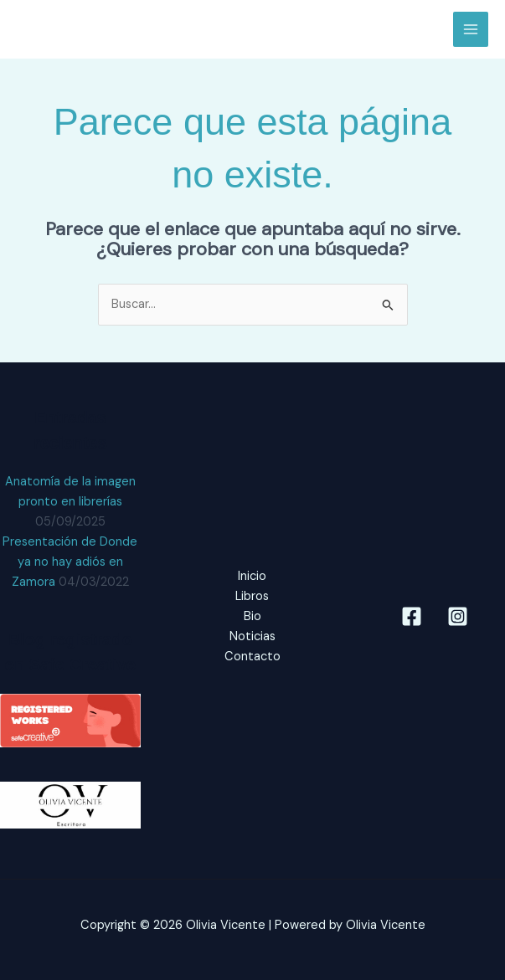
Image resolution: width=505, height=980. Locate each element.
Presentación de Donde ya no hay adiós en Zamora (70, 562)
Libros (252, 596)
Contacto (252, 657)
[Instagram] (458, 616)
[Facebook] (412, 616)
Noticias (252, 636)
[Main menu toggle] (471, 29)
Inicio (252, 576)
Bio (252, 616)
